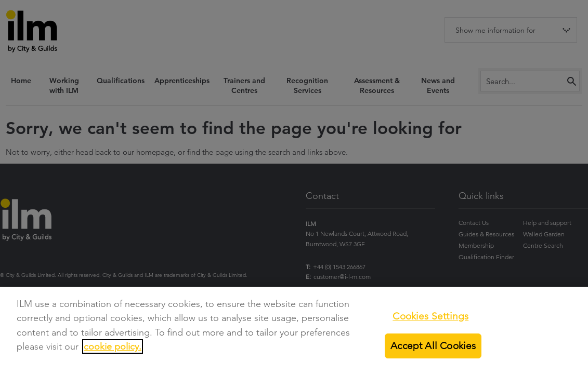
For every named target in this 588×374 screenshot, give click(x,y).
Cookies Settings (430, 316)
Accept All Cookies (433, 346)
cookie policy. (113, 346)
